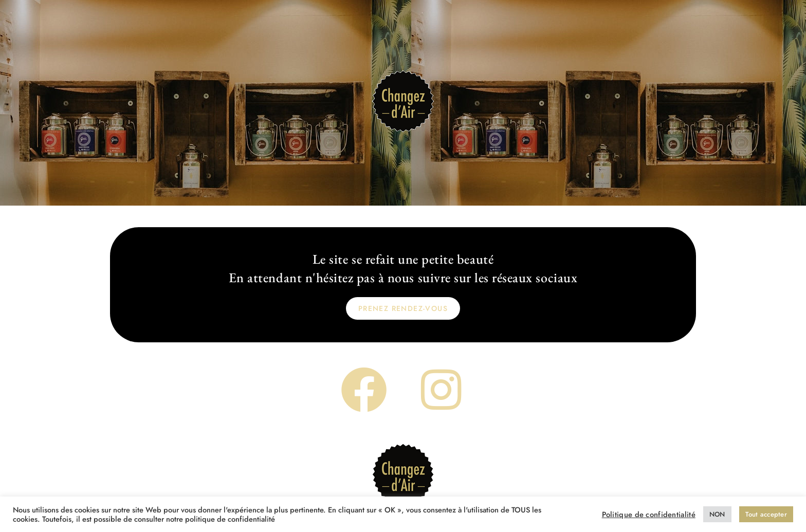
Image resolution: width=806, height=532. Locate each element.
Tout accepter (766, 514)
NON (717, 514)
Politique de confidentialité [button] (649, 515)
